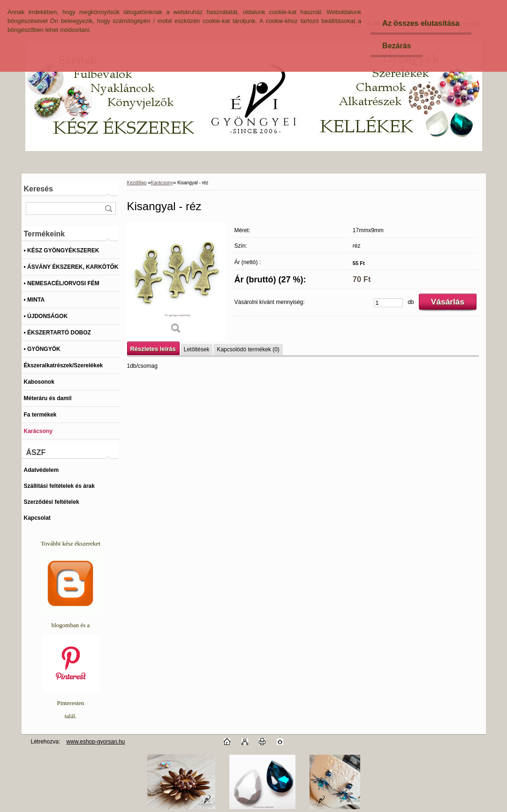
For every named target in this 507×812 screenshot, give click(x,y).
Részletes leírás (153, 349)
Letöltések (197, 349)
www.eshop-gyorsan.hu (96, 742)
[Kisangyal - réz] (176, 281)
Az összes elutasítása (421, 23)
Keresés (38, 189)
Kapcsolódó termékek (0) (248, 349)
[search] (108, 209)
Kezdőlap (137, 183)
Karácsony (162, 183)
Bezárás (397, 46)
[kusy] (388, 303)
